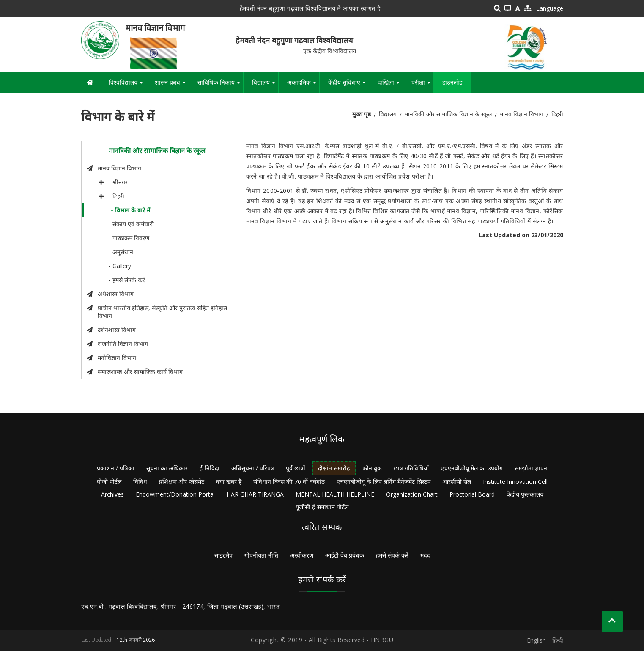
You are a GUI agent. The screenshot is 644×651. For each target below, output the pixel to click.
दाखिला (390, 85)
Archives (112, 494)
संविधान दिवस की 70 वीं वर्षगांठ (289, 482)
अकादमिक (303, 85)
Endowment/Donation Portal (175, 494)
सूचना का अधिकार (167, 468)
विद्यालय (265, 85)
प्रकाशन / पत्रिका (116, 468)
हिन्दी (558, 640)
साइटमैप (223, 555)
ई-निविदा (210, 468)
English (536, 640)
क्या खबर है (229, 482)
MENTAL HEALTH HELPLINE (335, 494)
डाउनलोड (452, 82)
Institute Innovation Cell (515, 482)
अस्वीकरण (302, 555)
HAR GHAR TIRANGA (255, 494)
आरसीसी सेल (457, 482)
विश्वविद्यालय (127, 85)
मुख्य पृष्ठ (362, 114)
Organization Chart (412, 494)
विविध (140, 482)
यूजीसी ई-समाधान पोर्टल (322, 507)
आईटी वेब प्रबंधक (345, 555)
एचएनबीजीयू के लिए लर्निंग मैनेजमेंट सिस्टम (384, 482)
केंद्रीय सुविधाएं (348, 85)
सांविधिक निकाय (220, 85)
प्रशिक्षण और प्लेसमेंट (182, 482)
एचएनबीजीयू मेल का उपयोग (472, 468)
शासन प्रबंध (172, 85)
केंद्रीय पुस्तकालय (525, 494)
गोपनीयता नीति (261, 555)
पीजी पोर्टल (109, 482)
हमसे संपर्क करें (392, 555)
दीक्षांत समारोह (334, 468)
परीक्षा (422, 85)
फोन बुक (372, 468)
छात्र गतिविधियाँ (411, 468)
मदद (425, 555)
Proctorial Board (472, 494)
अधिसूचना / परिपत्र (253, 468)
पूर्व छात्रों (296, 468)
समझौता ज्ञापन (531, 468)
